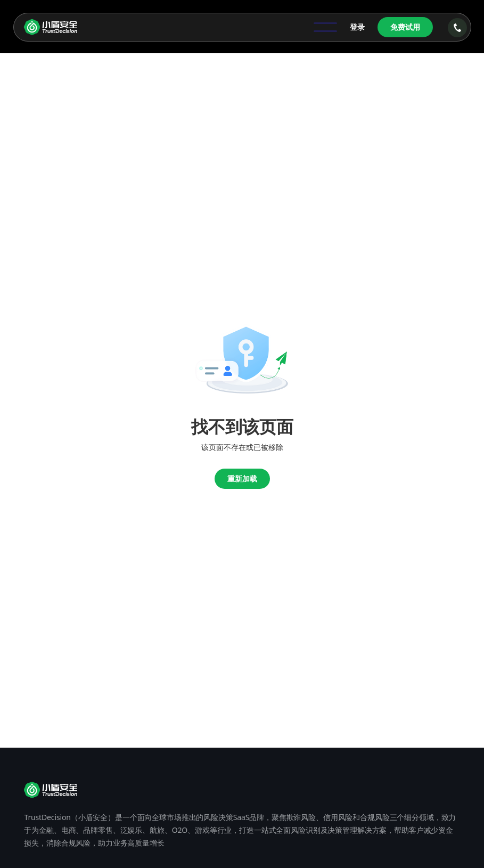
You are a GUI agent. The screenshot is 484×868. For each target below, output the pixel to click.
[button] (325, 27)
